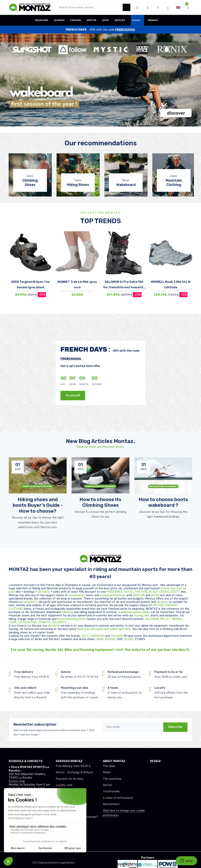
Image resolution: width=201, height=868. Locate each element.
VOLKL (129, 592)
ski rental (54, 626)
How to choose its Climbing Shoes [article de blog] (100, 502)
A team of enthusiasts (118, 798)
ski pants (163, 602)
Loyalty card (64, 785)
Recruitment (111, 804)
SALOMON (152, 619)
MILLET (165, 619)
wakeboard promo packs (134, 612)
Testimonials (111, 791)
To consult (73, 395)
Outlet (136, 20)
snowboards (76, 595)
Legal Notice (67, 863)
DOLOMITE (59, 622)
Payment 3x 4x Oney (70, 779)
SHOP (105, 20)
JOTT (85, 636)
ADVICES (120, 20)
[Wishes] (148, 7)
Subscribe (175, 727)
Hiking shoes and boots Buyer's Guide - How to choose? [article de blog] (38, 505)
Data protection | (49, 863)
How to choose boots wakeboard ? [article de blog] (163, 502)
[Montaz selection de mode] (168, 7)
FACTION (141, 592)
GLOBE (129, 639)
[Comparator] (158, 7)
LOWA (13, 622)
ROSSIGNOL (115, 592)
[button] (137, 7)
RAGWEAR (98, 636)
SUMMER (59, 20)
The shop (109, 766)
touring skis (142, 616)
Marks (107, 772)
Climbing (68, 612)
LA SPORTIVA (27, 622)
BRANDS (153, 20)
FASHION (76, 20)
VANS (100, 639)
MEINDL (177, 619)
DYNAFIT (44, 622)
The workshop (112, 779)
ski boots (44, 592)
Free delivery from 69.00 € (73, 766)
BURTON (139, 595)
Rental (107, 785)
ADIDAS (110, 639)
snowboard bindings (113, 595)
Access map (17, 781)
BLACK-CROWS (159, 592)
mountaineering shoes (72, 619)
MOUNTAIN (42, 20)
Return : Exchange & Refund (74, 772)
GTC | (36, 863)
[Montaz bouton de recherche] (127, 7)
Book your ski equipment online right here (104, 629)
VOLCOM (116, 636)
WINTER (91, 20)
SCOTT (176, 592)
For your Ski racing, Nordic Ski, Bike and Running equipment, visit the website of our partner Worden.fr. (100, 650)
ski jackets (30, 602)
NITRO (156, 595)
